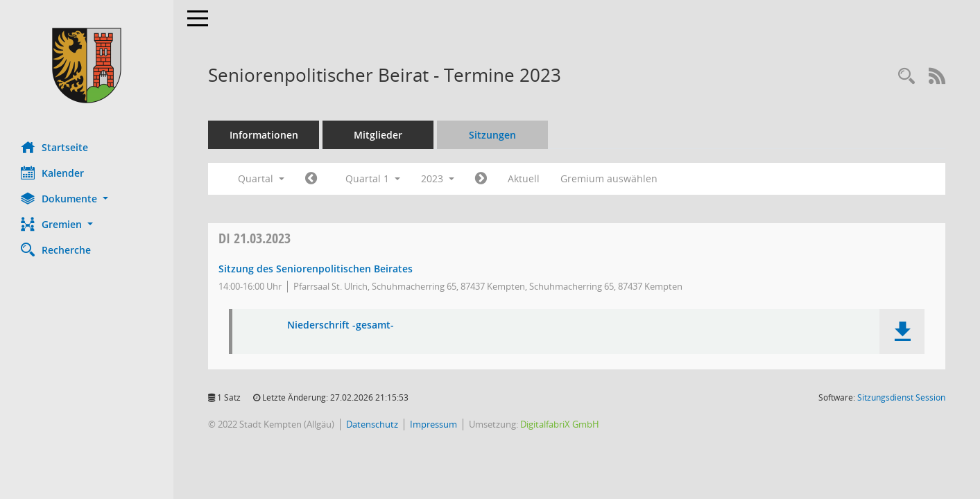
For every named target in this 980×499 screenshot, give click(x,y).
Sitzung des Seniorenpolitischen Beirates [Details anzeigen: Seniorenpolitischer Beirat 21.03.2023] (316, 269)
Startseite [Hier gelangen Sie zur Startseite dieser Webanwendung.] (54, 147)
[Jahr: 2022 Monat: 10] (311, 179)
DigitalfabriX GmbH (560, 424)
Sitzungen (492, 135)
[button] (87, 199)
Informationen (264, 135)
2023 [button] (438, 178)
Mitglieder (378, 135)
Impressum (433, 424)
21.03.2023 (255, 238)
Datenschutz (372, 424)
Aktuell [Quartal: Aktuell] (524, 178)
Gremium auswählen (609, 178)
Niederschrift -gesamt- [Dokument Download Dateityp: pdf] (341, 325)
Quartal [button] (261, 178)
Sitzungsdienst (901, 397)
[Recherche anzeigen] (906, 77)
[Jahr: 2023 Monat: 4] (481, 179)
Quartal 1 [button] (373, 178)
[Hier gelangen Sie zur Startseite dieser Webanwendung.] (87, 65)
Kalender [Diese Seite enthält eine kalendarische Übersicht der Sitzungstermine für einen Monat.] (52, 173)
